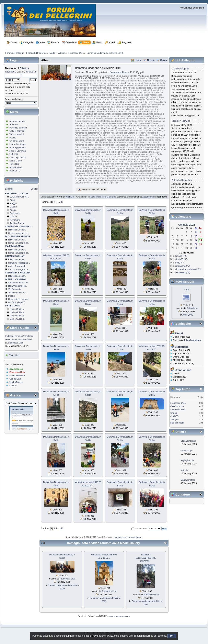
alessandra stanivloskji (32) (188, 269)
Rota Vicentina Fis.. (18, 286)
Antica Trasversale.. (18, 266)
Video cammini (16, 134)
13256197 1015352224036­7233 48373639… (146, 558)
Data (93, 197)
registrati (31, 72)
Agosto (13, 210)
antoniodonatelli (178, 409)
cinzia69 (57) (181, 259)
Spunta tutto (141, 529)
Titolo (98, 197)
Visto (104, 197)
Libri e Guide (15, 161)
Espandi (9, 189)
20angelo (175, 419)
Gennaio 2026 (187, 225)
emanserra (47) (183, 266)
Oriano (174, 413)
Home (138, 60)
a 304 (187, 290)
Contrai (34, 189)
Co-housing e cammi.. (19, 299)
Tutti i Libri (14, 355)
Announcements (17, 121)
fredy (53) (180, 263)
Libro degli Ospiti (17, 157)
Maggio (13, 203)
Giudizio (111, 197)
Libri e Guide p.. (17, 316)
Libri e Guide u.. (17, 309)
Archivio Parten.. (18, 223)
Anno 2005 (188, 315)
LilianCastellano (17, 375)
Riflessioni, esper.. (17, 230)
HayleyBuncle (16, 382)
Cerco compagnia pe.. (19, 233)
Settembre (15, 213)
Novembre (15, 220)
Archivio (70, 197)
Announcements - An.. (19, 283)
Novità (151, 60)
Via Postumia (15, 289)
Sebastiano (192, 308)
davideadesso (16, 369)
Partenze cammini (18, 128)
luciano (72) (181, 256)
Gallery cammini (17, 131)
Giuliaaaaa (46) (183, 272)
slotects (13, 385)
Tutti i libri (14, 164)
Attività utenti (16, 167)
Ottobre (13, 216)
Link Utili (13, 154)
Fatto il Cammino (18, 151)
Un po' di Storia (17, 141)
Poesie (13, 138)
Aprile (13, 200)
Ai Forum (14, 124)
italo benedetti (177, 423)
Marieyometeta (188, 480)
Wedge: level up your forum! (129, 537)
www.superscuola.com (119, 616)
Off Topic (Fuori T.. (17, 302)
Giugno (13, 207)
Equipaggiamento (18, 147)
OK (172, 636)
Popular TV (15, 171)
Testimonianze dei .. (18, 293)
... (59, 202)
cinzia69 (174, 416)
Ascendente (148, 197)
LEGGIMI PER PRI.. (20, 197)
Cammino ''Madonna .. (19, 263)
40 (62, 202)
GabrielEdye (15, 379)
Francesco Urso (16, 343)
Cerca (164, 60)
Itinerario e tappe (18, 144)
